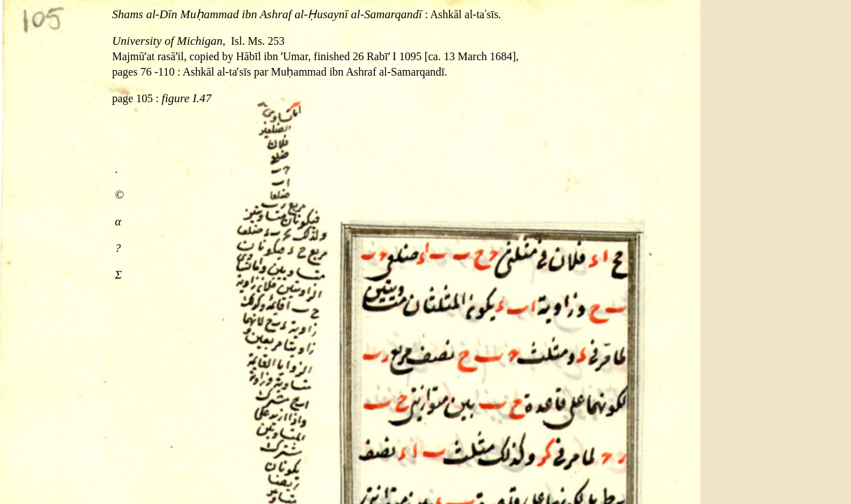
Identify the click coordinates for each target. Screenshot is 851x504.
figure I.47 (187, 98)
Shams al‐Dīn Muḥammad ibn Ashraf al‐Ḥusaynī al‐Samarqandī (267, 14)
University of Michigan (167, 41)
